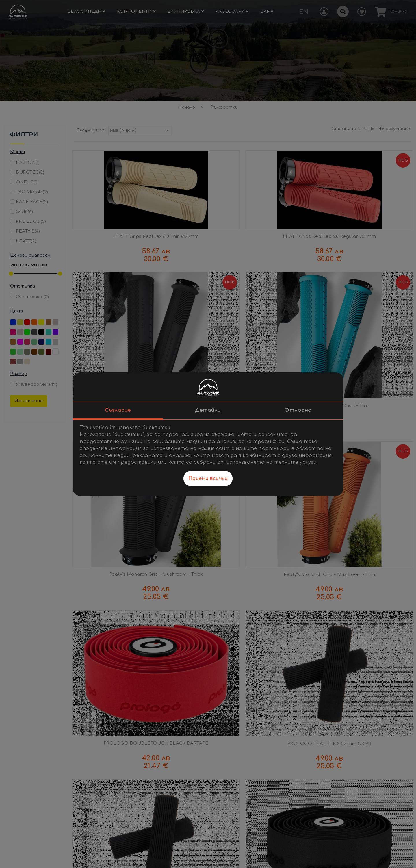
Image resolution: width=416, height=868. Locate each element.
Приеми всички (208, 478)
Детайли (208, 410)
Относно (298, 410)
